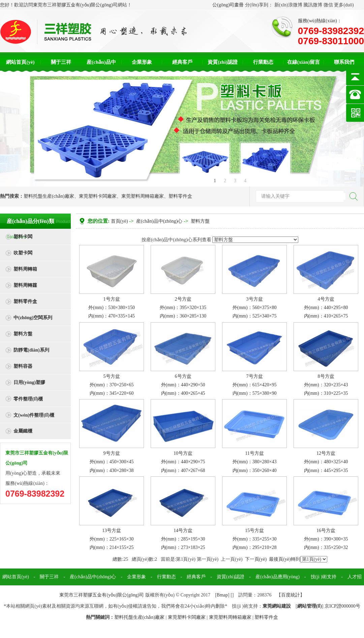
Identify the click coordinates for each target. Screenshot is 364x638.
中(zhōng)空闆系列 (33, 318)
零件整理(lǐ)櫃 (28, 399)
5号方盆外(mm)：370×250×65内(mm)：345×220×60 (112, 385)
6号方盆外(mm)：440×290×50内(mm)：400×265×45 (183, 385)
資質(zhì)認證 (223, 62)
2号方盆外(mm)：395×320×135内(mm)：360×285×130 (183, 308)
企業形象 (142, 62)
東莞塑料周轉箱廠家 (143, 196)
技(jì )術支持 (324, 577)
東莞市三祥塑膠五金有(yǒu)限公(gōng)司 (75, 5)
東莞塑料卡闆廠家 (98, 196)
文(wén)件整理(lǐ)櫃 (34, 415)
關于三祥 (61, 62)
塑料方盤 (23, 334)
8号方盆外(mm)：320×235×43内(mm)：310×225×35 (326, 385)
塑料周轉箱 (25, 269)
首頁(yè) (119, 221)
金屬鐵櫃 (23, 431)
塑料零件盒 (180, 196)
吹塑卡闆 (23, 253)
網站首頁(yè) (20, 62)
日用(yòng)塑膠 (29, 382)
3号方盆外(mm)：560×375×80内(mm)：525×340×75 (255, 308)
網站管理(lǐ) (310, 606)
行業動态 (263, 62)
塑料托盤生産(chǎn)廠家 (49, 196)
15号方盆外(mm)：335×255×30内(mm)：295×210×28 (255, 539)
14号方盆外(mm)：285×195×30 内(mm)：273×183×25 (183, 539)
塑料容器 (23, 366)
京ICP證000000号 (342, 606)
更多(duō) (344, 5)
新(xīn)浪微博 (288, 5)
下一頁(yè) (256, 559)
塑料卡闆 (23, 237)
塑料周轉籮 (25, 285)
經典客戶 (182, 62)
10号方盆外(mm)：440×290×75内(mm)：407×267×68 (183, 462)
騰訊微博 (313, 5)
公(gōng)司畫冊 (228, 5)
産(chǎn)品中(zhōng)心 (159, 221)
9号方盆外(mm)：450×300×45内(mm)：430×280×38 (112, 462)
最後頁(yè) (280, 559)
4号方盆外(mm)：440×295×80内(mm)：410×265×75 (326, 308)
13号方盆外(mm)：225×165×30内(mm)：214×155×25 (112, 539)
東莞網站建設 (277, 606)
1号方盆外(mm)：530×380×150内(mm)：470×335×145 (112, 308)
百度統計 (291, 595)
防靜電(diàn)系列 (31, 350)
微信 (328, 5)
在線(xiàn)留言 (304, 62)
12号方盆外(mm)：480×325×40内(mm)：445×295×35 (326, 462)
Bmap (222, 595)
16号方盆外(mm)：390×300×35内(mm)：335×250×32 (326, 539)
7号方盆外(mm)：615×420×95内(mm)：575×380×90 (255, 385)
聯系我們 (344, 62)
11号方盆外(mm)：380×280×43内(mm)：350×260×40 (255, 462)
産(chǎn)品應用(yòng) (278, 577)
